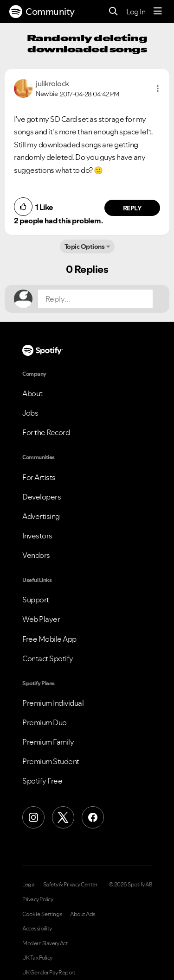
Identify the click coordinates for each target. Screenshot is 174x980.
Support (36, 600)
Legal (29, 885)
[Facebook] (93, 817)
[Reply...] (95, 299)
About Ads (83, 914)
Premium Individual (53, 703)
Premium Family (48, 742)
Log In (136, 12)
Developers (42, 497)
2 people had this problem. (58, 221)
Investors (37, 536)
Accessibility (37, 929)
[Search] (113, 12)
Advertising (41, 516)
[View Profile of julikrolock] (52, 83)
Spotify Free (42, 781)
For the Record (46, 432)
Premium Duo (45, 722)
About (32, 393)
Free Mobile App (49, 639)
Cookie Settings (42, 914)
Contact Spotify (48, 658)
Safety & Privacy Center (70, 885)
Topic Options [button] (85, 247)
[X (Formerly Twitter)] (63, 817)
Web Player (41, 619)
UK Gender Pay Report (49, 973)
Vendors (36, 555)
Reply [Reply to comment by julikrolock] (132, 208)
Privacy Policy (38, 899)
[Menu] (158, 12)
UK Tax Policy (37, 958)
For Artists (39, 477)
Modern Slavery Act (45, 943)
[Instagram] (33, 817)
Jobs (30, 413)
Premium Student (51, 761)
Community (42, 12)
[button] (158, 89)
